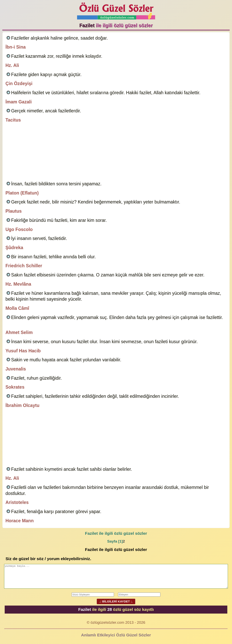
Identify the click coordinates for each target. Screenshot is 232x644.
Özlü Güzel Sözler (116, 10)
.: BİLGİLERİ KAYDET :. (116, 601)
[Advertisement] (116, 153)
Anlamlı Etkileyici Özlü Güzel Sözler (116, 635)
